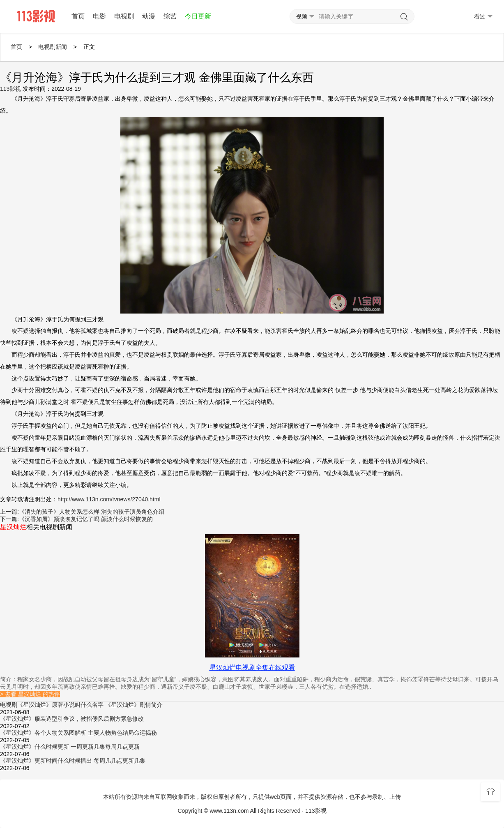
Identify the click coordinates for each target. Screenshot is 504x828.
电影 (99, 16)
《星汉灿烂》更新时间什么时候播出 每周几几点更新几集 (73, 761)
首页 (78, 16)
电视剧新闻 (53, 47)
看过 (483, 17)
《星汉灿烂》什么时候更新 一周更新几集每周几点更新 (70, 747)
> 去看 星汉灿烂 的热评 (30, 694)
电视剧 (124, 16)
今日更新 (198, 16)
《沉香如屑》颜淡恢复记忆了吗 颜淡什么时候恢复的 (86, 519)
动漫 (149, 16)
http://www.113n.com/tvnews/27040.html (109, 499)
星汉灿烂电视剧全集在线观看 (252, 668)
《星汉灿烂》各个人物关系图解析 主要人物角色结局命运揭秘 (78, 733)
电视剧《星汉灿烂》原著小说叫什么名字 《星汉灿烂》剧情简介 (81, 705)
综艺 (170, 16)
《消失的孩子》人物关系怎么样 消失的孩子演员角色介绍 (92, 512)
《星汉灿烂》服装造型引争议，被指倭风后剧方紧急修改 (72, 719)
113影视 (10, 89)
